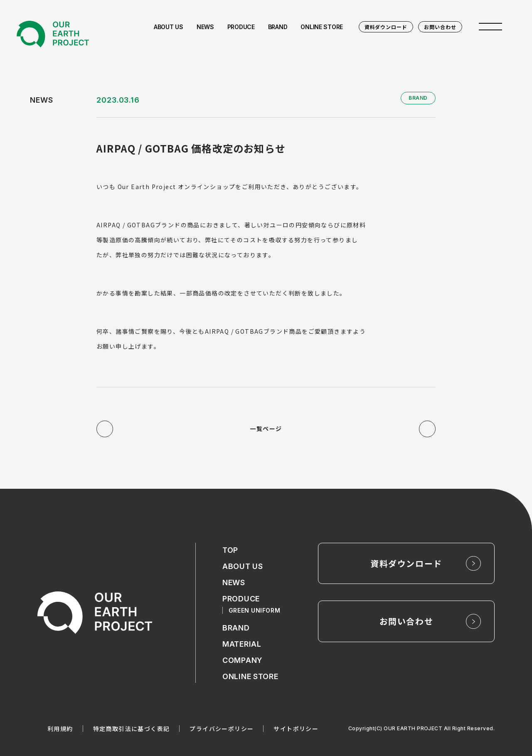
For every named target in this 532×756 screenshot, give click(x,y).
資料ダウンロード (386, 27)
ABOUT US (243, 567)
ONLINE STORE (250, 677)
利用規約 (60, 729)
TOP (230, 550)
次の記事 (427, 429)
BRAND (236, 628)
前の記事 (105, 429)
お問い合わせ (440, 27)
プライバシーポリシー (222, 729)
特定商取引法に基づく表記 (132, 729)
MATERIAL (242, 644)
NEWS (234, 583)
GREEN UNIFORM (254, 610)
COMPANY (242, 661)
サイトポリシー (296, 729)
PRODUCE (241, 599)
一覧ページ (266, 429)
